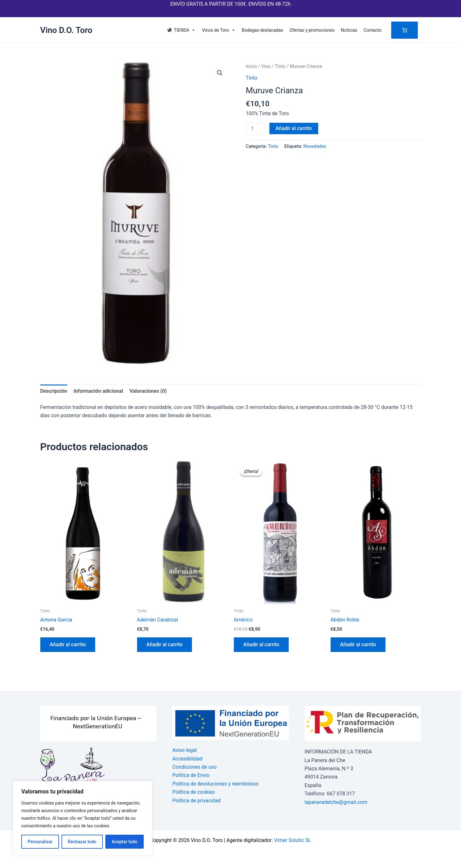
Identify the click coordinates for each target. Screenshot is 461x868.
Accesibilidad (187, 759)
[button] (220, 73)
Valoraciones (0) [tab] (148, 391)
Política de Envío (191, 775)
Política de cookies (194, 792)
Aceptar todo (125, 842)
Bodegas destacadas (263, 30)
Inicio (251, 66)
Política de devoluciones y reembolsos (215, 784)
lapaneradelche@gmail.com (336, 802)
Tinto (280, 66)
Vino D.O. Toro (66, 30)
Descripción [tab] (54, 391)
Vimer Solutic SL (293, 840)
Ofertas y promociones (312, 30)
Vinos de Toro (219, 30)
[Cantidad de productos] (255, 129)
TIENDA (185, 30)
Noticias (349, 30)
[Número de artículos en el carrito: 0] (405, 30)
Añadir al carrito (294, 128)
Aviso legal (184, 750)
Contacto (373, 30)
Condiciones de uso (194, 767)
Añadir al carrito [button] (68, 644)
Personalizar (40, 842)
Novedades (315, 146)
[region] (82, 818)
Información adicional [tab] (98, 391)
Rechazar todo (82, 842)
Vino (266, 66)
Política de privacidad (196, 801)
